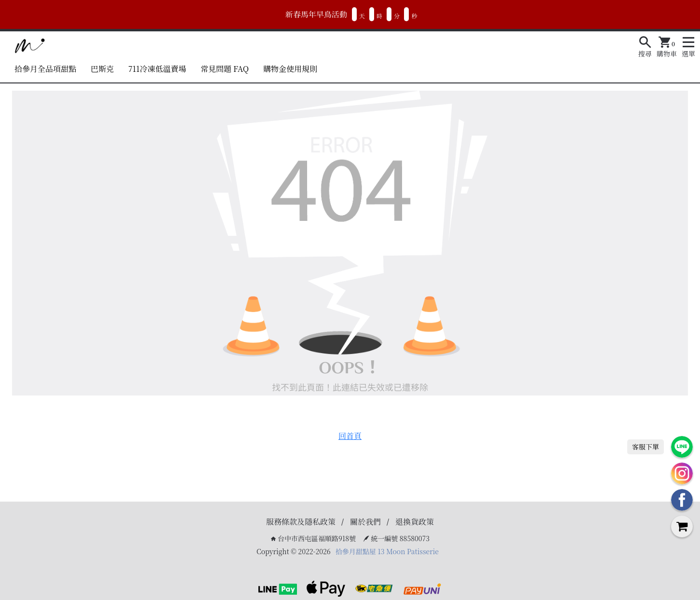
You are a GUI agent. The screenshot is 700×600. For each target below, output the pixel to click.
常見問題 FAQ (225, 69)
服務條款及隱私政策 (301, 522)
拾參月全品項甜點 (45, 69)
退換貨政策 (415, 522)
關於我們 (365, 522)
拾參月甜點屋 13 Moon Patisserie (387, 551)
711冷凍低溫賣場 (157, 69)
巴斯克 (102, 69)
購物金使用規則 (290, 69)
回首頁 (350, 436)
